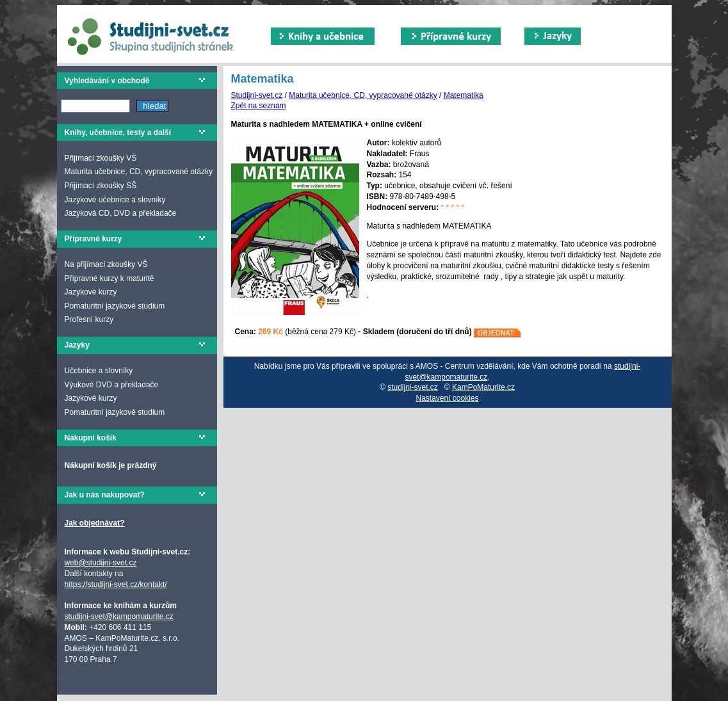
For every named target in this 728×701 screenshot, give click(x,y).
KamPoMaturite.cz (483, 387)
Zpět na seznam (259, 106)
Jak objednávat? (95, 523)
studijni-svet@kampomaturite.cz (119, 616)
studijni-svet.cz (413, 387)
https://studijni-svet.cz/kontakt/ (116, 584)
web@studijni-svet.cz (101, 563)
